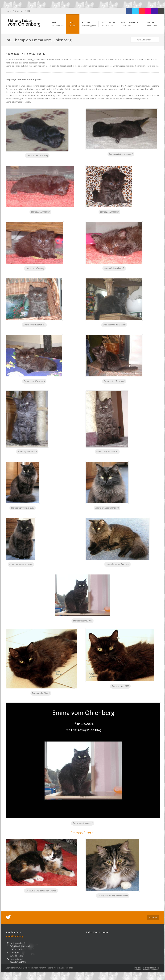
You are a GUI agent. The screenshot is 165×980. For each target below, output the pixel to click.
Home (8, 11)
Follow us (153, 918)
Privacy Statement (151, 968)
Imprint (137, 968)
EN (29, 11)
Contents (19, 11)
